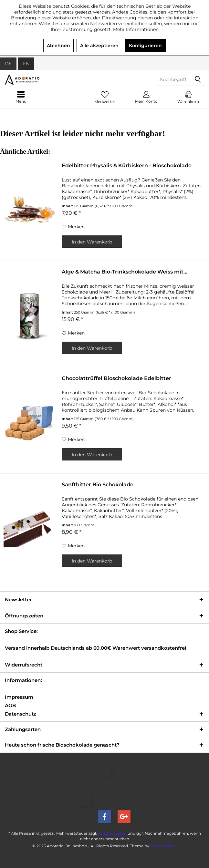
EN (26, 64)
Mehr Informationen (136, 29)
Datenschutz (21, 714)
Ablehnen (58, 46)
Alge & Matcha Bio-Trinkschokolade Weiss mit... (125, 272)
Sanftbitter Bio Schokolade (98, 485)
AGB (10, 705)
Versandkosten (112, 833)
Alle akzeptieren (99, 46)
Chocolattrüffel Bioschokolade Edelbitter (116, 378)
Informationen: (23, 680)
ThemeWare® (164, 846)
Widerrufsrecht (24, 665)
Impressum (19, 697)
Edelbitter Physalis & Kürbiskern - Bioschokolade (127, 165)
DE (8, 64)
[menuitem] (188, 97)
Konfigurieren (145, 46)
